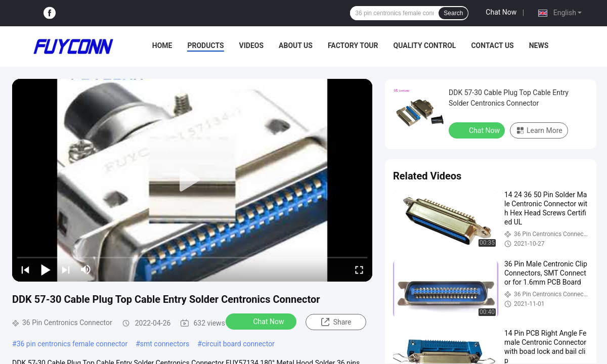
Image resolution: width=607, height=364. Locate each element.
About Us (296, 45)
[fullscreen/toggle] (359, 269)
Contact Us (492, 45)
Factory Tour (353, 45)
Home (162, 45)
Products (205, 45)
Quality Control (425, 45)
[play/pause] (46, 269)
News (539, 45)
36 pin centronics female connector (72, 344)
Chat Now (501, 12)
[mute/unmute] (86, 269)
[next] (66, 269)
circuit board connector (238, 344)
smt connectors (165, 344)
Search (453, 13)
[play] (192, 180)
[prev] (25, 269)
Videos (252, 45)
